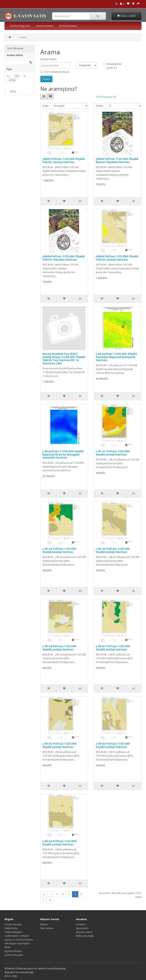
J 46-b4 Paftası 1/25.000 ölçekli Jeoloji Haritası (59, 843)
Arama (23, 37)
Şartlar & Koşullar (14, 955)
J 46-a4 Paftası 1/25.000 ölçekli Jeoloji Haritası (59, 648)
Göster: (100, 106)
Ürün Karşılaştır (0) (106, 97)
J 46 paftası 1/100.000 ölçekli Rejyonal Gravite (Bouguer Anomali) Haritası (63, 454)
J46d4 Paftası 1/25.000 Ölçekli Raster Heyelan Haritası (117, 160)
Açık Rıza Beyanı (13, 951)
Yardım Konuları (13, 924)
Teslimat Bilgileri (13, 932)
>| (50, 900)
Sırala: (46, 106)
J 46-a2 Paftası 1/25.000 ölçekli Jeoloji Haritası (59, 550)
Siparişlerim (82, 928)
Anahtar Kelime (48, 59)
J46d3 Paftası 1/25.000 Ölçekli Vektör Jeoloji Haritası (64, 160)
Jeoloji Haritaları (45, 26)
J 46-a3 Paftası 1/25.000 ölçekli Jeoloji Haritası (113, 550)
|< (44, 894)
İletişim (44, 924)
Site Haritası (47, 928)
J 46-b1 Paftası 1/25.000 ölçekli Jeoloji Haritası (113, 648)
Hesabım (81, 924)
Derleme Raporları (20, 26)
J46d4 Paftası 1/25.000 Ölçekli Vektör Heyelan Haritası (64, 258)
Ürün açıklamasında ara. (55, 72)
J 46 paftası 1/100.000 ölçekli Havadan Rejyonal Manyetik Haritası (116, 357)
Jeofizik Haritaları (68, 26)
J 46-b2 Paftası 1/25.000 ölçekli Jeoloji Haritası (59, 745)
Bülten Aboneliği (85, 936)
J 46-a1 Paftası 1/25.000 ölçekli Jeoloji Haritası (113, 453)
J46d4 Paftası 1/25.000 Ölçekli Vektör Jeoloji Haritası (117, 258)
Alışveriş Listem (84, 932)
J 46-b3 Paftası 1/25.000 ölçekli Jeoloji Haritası (113, 745)
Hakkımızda (11, 928)
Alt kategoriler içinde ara (112, 66)
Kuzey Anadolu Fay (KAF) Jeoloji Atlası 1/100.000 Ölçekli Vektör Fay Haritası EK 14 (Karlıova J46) (64, 358)
